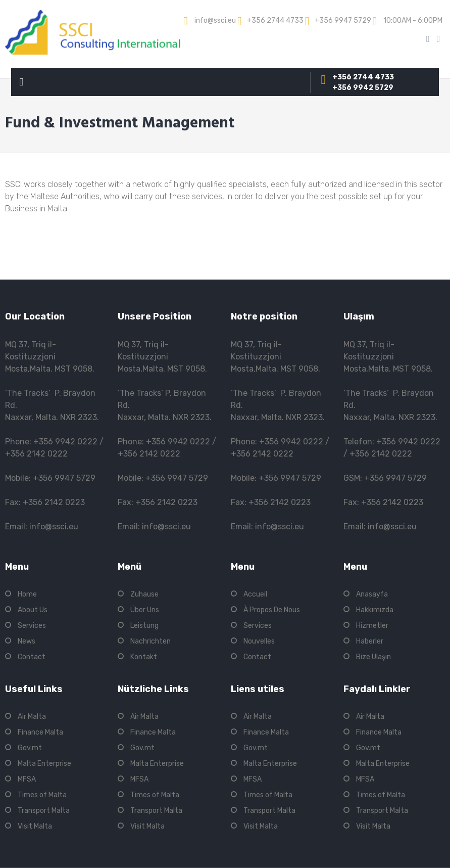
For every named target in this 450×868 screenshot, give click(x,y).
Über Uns (145, 610)
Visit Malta (35, 826)
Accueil (255, 594)
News (27, 641)
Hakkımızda (375, 610)
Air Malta (32, 717)
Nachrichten (151, 641)
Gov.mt (30, 748)
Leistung (144, 626)
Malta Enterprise (44, 764)
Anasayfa (372, 594)
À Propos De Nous (272, 610)
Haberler (370, 641)
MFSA (27, 779)
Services (32, 626)
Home (27, 594)
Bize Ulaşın (373, 657)
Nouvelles (259, 641)
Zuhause (144, 594)
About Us (33, 610)
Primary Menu (21, 84)
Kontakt (144, 657)
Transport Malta (44, 811)
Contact (32, 657)
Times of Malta (42, 795)
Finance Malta (40, 732)
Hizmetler (372, 626)
